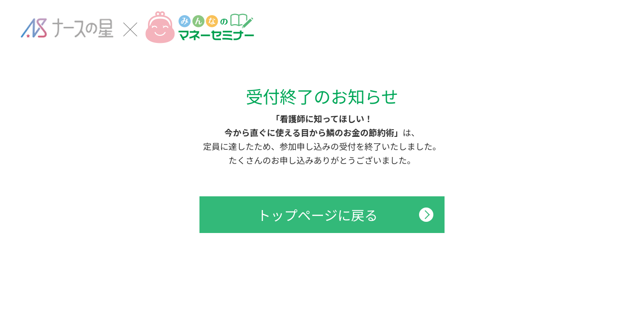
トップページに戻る (317, 215)
